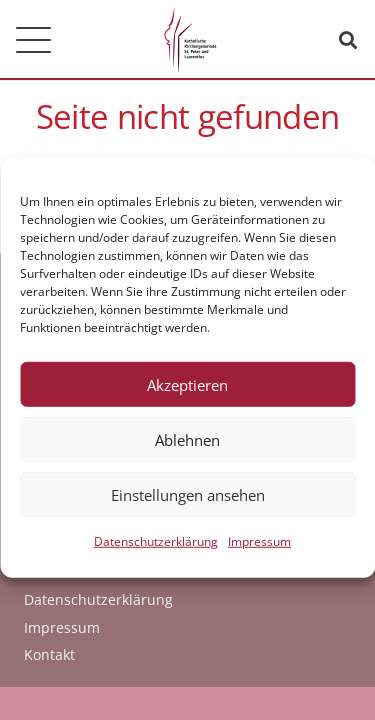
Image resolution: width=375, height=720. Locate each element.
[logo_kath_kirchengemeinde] (187, 40)
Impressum (259, 550)
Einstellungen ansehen (188, 503)
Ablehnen (187, 448)
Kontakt (49, 654)
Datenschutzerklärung (156, 550)
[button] (33, 40)
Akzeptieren (187, 393)
